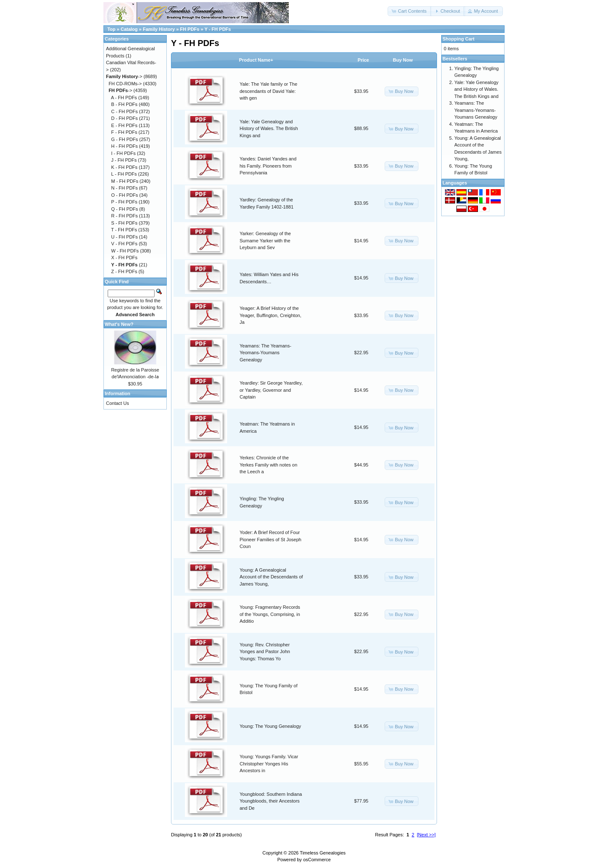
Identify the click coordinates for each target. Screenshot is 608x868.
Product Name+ (256, 60)
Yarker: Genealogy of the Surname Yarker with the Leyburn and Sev (265, 240)
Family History (159, 29)
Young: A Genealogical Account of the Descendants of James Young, (271, 577)
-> (124, 76)
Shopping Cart (459, 39)
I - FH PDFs (123, 153)
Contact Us (117, 403)
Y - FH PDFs (218, 29)
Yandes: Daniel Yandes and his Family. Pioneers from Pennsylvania (268, 166)
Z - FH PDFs (124, 271)
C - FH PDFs (124, 111)
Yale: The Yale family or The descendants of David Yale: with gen (269, 91)
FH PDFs (190, 29)
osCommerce (317, 860)
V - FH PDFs (124, 244)
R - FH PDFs (124, 216)
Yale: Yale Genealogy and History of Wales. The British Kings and (269, 129)
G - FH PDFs (125, 139)
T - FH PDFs (124, 230)
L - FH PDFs (124, 174)
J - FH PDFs (124, 160)
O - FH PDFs (125, 195)
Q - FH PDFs (125, 209)
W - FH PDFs (125, 251)
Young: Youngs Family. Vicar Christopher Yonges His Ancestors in (269, 764)
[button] (410, 11)
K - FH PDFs (124, 167)
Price (363, 60)
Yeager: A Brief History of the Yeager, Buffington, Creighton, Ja (271, 315)
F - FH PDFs (124, 132)
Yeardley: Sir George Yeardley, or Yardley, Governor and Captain (271, 390)
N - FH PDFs (124, 188)
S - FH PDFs (124, 223)
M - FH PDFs (125, 181)
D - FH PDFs (124, 118)
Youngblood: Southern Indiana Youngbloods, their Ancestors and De (271, 801)
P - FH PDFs (124, 202)
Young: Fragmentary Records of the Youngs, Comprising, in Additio (270, 614)
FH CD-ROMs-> (125, 84)
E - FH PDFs (124, 125)
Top (111, 29)
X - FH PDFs (124, 258)
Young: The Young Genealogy (271, 726)
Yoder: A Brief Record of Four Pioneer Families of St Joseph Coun (271, 539)
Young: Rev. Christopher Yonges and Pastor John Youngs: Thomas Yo (265, 652)
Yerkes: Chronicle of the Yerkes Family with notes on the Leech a (269, 465)
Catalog (129, 29)
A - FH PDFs (124, 98)
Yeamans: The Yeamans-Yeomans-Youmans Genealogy (266, 353)
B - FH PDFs (124, 104)
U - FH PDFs (124, 237)
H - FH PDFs (124, 146)
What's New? (119, 324)
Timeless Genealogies (323, 853)
